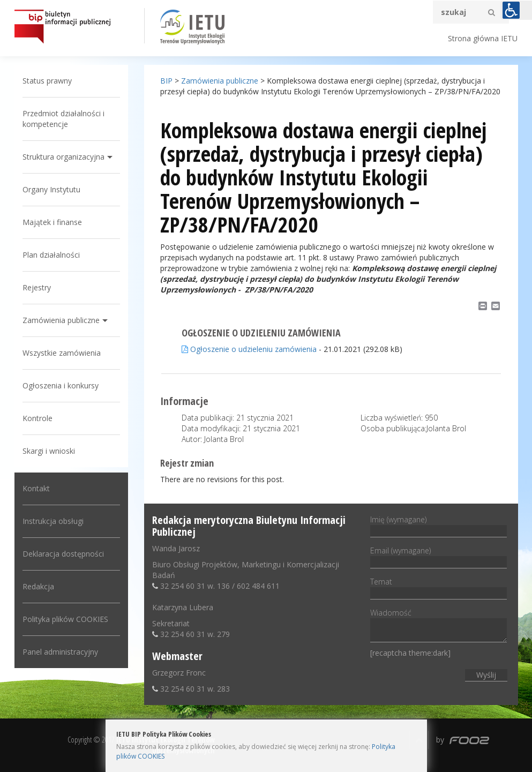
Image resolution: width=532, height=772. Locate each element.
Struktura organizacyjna (63, 157)
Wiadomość (439, 626)
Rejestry (37, 287)
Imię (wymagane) (439, 525)
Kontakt (36, 488)
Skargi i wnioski (49, 451)
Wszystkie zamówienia (62, 353)
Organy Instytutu (51, 189)
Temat (439, 587)
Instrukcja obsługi (53, 521)
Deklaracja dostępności (63, 554)
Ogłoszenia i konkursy (61, 385)
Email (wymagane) (439, 556)
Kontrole (38, 418)
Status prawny (47, 81)
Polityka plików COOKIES (65, 619)
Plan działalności (51, 255)
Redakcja (38, 586)
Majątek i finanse (52, 222)
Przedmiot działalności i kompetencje (63, 119)
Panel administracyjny (60, 652)
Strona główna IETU (483, 38)
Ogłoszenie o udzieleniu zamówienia (249, 349)
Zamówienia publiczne (61, 320)
